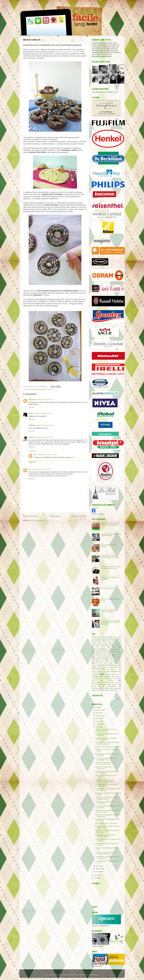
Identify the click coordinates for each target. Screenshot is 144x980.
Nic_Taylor (80, 975)
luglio (98, 718)
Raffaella (95, 676)
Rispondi (31, 407)
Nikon (94, 669)
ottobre (98, 713)
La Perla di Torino (115, 659)
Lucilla (115, 663)
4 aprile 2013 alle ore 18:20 (44, 437)
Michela (103, 667)
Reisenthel (108, 676)
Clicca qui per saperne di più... (102, 56)
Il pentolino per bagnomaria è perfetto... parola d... (105, 836)
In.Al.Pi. (118, 655)
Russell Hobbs (113, 678)
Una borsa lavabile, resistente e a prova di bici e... (106, 730)
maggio (98, 724)
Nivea (100, 669)
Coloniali (118, 645)
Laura (119, 661)
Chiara (115, 643)
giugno (98, 721)
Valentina (106, 688)
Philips (108, 674)
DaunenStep (97, 649)
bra (35, 454)
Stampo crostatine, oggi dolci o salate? (108, 747)
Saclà (94, 680)
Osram (104, 672)
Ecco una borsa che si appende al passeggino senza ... (106, 759)
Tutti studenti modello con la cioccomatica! (105, 802)
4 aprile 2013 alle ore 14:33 (43, 413)
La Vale (111, 661)
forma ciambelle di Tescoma (68, 52)
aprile (98, 727)
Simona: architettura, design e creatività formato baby (111, 567)
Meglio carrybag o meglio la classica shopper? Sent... (107, 827)
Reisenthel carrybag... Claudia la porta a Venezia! (106, 739)
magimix (95, 665)
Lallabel (31, 437)
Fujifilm (97, 653)
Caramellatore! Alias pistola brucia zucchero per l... (107, 857)
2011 (96, 878)
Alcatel (94, 637)
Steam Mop (96, 686)
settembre (99, 716)
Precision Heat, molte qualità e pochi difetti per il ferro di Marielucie (110, 622)
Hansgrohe (115, 653)
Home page (55, 516)
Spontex (115, 684)
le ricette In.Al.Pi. (102, 663)
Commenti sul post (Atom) (39, 520)
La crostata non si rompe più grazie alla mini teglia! (107, 772)
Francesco (118, 651)
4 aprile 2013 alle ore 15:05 (45, 425)
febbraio (99, 869)
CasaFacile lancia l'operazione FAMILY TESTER (111, 535)
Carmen (105, 643)
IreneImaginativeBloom (38, 389)
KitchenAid (100, 659)
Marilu (31, 413)
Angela (115, 637)
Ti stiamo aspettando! (98, 514)
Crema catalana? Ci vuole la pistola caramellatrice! (107, 785)
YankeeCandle (97, 690)
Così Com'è (100, 647)
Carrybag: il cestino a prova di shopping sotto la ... (105, 798)
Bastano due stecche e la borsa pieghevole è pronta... (105, 763)
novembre (99, 710)
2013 (96, 708)
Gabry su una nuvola (108, 588)
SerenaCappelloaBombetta (101, 682)
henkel (94, 655)
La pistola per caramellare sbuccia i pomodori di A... (107, 811)
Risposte (33, 451)
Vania (116, 688)
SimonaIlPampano (101, 684)
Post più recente (31, 516)
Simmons (118, 682)
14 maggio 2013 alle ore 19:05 (42, 469)
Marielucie (105, 665)
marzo (98, 866)
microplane (113, 667)
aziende (98, 641)
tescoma (49, 389)
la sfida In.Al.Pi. (100, 661)
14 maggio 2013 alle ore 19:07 (47, 454)
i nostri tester (105, 655)
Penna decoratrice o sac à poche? (106, 823)
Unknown (32, 400)
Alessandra (105, 637)
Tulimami (32, 425)
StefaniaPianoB (111, 686)
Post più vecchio (79, 516)
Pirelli (117, 674)
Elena (102, 651)
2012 (96, 875)
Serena (110, 680)
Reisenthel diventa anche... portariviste (104, 768)
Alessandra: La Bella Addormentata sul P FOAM (110, 557)
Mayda (94, 667)
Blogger (96, 975)
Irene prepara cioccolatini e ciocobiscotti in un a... (105, 853)
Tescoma (46, 295)
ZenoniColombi (110, 690)
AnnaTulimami (97, 639)
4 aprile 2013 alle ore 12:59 (45, 400)
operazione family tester (112, 669)
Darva (114, 647)
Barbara (108, 641)
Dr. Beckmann (111, 649)
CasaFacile (95, 508)
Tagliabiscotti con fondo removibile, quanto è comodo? (107, 743)
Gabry (105, 653)
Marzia (116, 665)
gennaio (98, 872)
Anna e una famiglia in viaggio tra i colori (108, 611)
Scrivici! (116, 92)
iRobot (118, 657)
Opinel (94, 672)
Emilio (109, 651)
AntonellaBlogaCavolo (113, 639)
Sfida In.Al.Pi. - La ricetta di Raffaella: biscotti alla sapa (110, 524)
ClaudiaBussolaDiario (101, 645)
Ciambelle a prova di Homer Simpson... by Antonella (105, 781)
